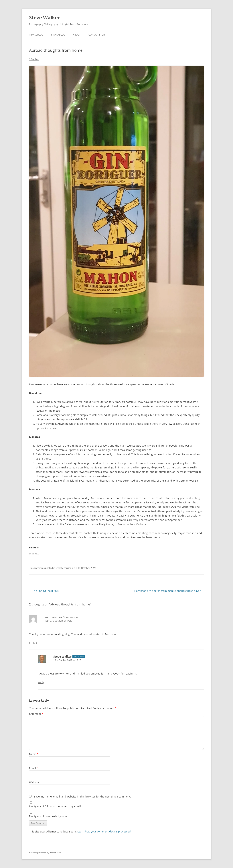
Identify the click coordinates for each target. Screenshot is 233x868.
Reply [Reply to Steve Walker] (41, 682)
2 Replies (34, 59)
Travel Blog (36, 35)
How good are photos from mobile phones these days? (169, 591)
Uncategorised (64, 568)
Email (34, 768)
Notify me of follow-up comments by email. (55, 806)
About (77, 35)
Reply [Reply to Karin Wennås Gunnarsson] (32, 643)
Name (34, 754)
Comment (36, 714)
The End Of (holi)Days (44, 591)
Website (34, 782)
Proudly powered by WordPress (45, 853)
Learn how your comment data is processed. (104, 831)
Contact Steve (97, 35)
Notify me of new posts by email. (49, 816)
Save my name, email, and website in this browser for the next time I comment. (82, 796)
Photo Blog (58, 35)
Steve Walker (45, 17)
